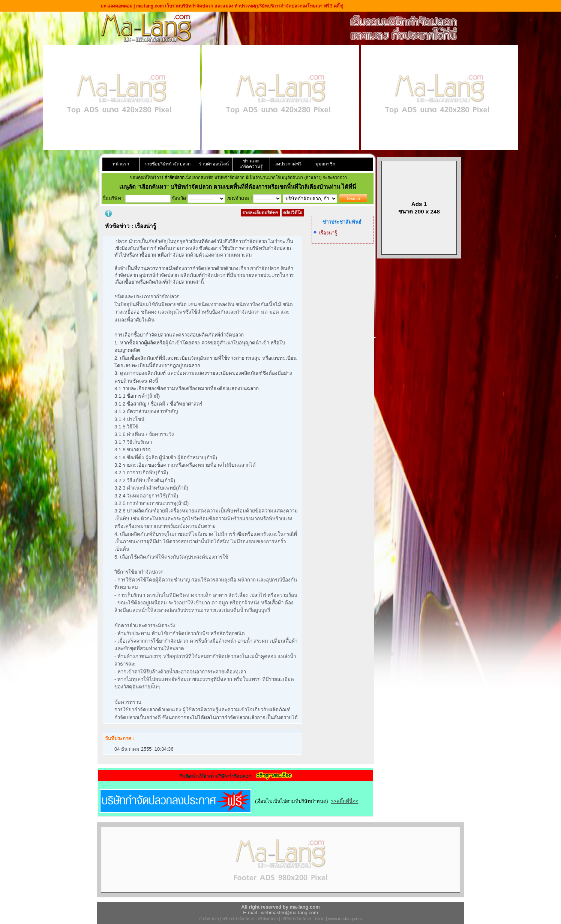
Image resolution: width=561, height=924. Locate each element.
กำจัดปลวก (209, 919)
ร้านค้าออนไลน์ (214, 164)
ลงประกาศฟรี (288, 164)
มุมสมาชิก (325, 164)
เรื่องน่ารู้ (328, 233)
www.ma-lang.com (345, 919)
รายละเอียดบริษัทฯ (260, 213)
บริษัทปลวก (268, 919)
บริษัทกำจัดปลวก (296, 919)
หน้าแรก (121, 164)
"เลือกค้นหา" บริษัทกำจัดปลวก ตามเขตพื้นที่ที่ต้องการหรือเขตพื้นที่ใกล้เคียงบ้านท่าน (239, 187)
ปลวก (320, 919)
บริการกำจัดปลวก (238, 919)
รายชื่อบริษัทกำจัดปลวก (167, 164)
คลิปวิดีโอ (293, 213)
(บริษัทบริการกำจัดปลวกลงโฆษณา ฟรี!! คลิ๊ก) (299, 6)
